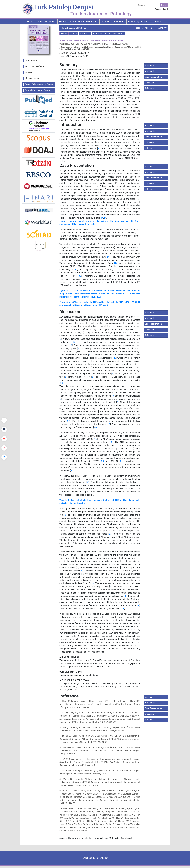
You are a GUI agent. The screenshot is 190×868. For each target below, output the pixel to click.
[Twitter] (4, 429)
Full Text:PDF (85, 33)
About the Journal (46, 22)
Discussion (150, 83)
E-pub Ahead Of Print (35, 66)
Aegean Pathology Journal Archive (39, 84)
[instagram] (4, 448)
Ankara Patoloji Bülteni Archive (37, 90)
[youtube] (4, 439)
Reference (149, 88)
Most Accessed (32, 78)
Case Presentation (153, 77)
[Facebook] (4, 420)
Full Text (74, 33)
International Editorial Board (83, 22)
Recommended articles (101, 33)
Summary (149, 66)
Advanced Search (162, 9)
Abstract (64, 33)
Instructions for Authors (112, 22)
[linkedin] (4, 457)
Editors (62, 22)
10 (138, 605)
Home (30, 22)
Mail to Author (118, 33)
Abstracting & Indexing (139, 22)
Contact (158, 22)
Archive (28, 72)
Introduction (150, 71)
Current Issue (31, 61)
